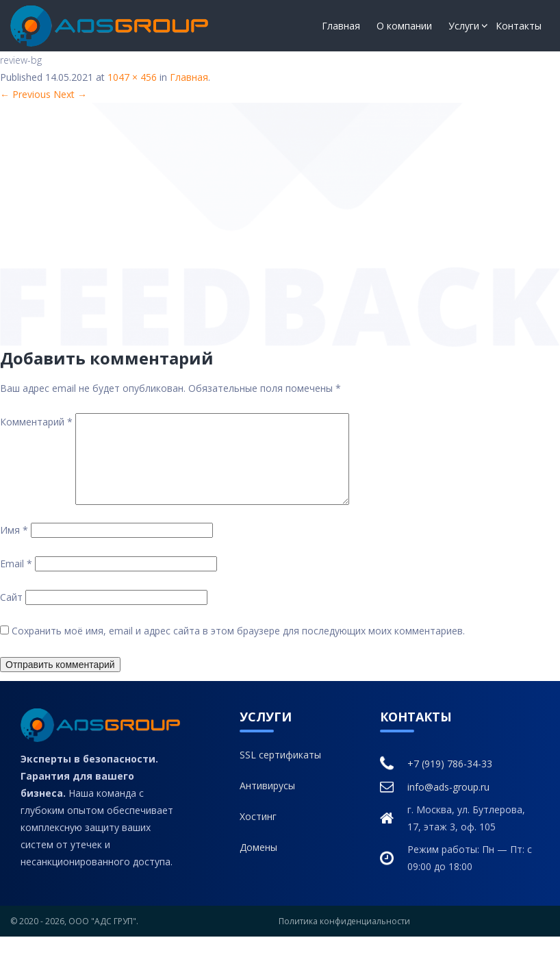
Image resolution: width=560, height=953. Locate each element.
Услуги (464, 26)
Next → (70, 94)
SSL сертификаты (280, 771)
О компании (404, 26)
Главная (341, 26)
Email (16, 580)
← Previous (25, 94)
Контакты (519, 26)
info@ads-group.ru (435, 803)
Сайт (11, 614)
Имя (14, 546)
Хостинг (258, 833)
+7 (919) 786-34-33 (436, 780)
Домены (258, 864)
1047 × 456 (132, 77)
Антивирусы (267, 802)
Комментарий (36, 422)
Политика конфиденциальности (344, 938)
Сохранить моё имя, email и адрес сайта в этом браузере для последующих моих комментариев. (238, 647)
